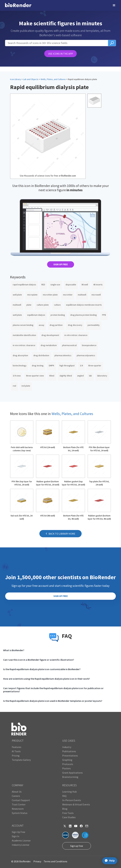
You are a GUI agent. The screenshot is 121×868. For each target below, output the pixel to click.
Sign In (16, 836)
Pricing (16, 756)
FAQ (64, 796)
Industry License (21, 845)
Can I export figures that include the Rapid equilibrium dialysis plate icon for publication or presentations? (53, 690)
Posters (66, 768)
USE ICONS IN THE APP (60, 54)
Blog (65, 809)
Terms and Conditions (55, 861)
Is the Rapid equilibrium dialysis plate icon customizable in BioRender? (42, 669)
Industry (67, 747)
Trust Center (19, 804)
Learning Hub (69, 792)
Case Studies (69, 817)
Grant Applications (72, 773)
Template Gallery (21, 760)
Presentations (70, 756)
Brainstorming (70, 777)
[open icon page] (22, 436)
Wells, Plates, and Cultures (53, 79)
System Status (20, 813)
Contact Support (21, 800)
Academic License (21, 840)
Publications (69, 751)
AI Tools (16, 751)
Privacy (37, 861)
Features (17, 747)
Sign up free (77, 846)
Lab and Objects (31, 79)
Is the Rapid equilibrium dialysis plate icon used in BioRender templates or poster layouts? (53, 701)
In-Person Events (72, 800)
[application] (109, 861)
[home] (18, 5)
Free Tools (68, 813)
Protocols (68, 764)
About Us (17, 792)
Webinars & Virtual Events (76, 804)
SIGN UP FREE (61, 264)
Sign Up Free (19, 832)
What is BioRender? (14, 650)
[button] (114, 5)
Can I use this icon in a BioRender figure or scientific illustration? (39, 660)
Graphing (67, 760)
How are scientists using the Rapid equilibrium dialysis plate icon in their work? (47, 679)
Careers (16, 796)
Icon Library (16, 79)
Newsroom (18, 809)
